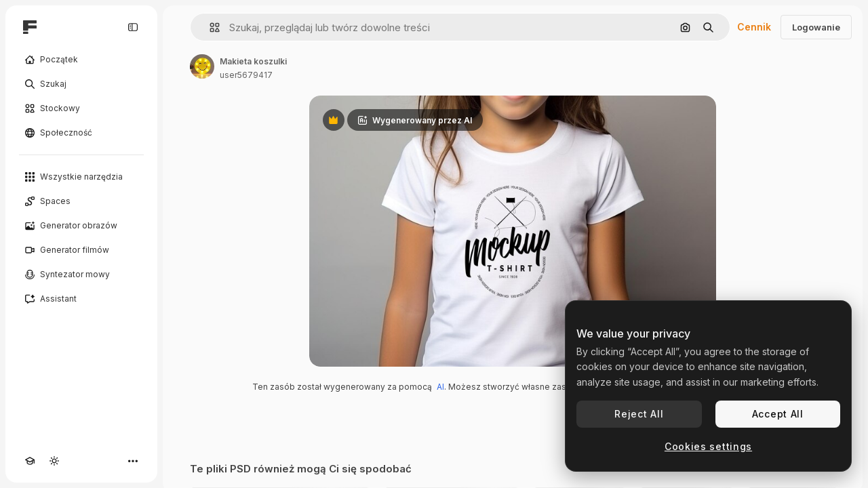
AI (440, 387)
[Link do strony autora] (202, 66)
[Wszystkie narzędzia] (81, 177)
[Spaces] (81, 201)
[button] (209, 27)
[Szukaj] (81, 84)
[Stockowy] (81, 108)
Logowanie (816, 27)
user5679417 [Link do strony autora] (246, 75)
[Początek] (81, 60)
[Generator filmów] (81, 250)
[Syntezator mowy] (81, 274)
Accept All (778, 414)
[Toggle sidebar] (133, 27)
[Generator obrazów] (81, 226)
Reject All (639, 414)
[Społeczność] (81, 133)
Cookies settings (708, 446)
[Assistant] (81, 299)
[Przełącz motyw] (54, 461)
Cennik (754, 27)
